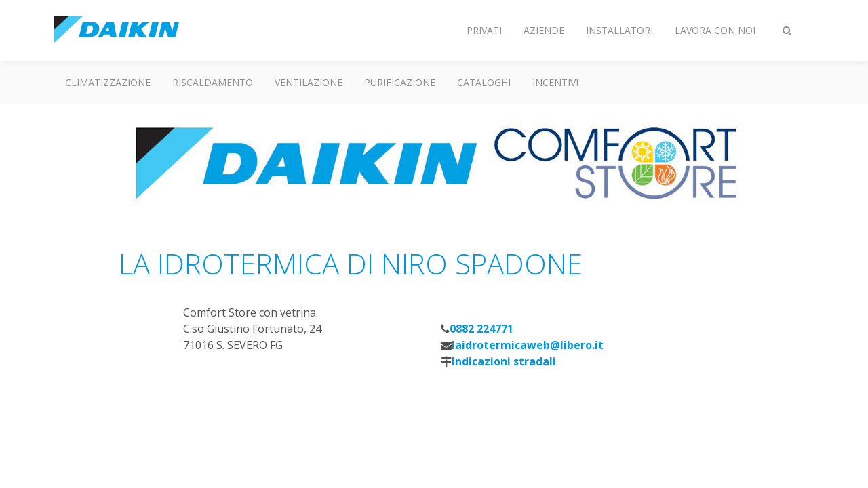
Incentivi (555, 82)
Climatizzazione (108, 82)
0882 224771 (481, 329)
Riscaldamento (213, 82)
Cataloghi (484, 82)
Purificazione (400, 82)
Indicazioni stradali (504, 361)
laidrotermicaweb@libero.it (528, 345)
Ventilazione (309, 82)
